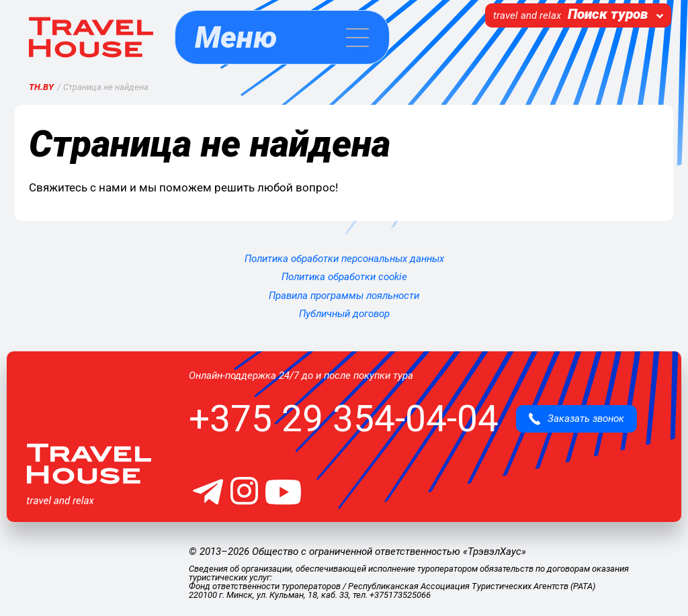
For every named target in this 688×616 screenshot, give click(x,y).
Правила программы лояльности (344, 296)
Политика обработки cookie (344, 277)
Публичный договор (344, 314)
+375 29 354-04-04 (344, 419)
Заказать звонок (576, 419)
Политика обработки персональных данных (344, 259)
